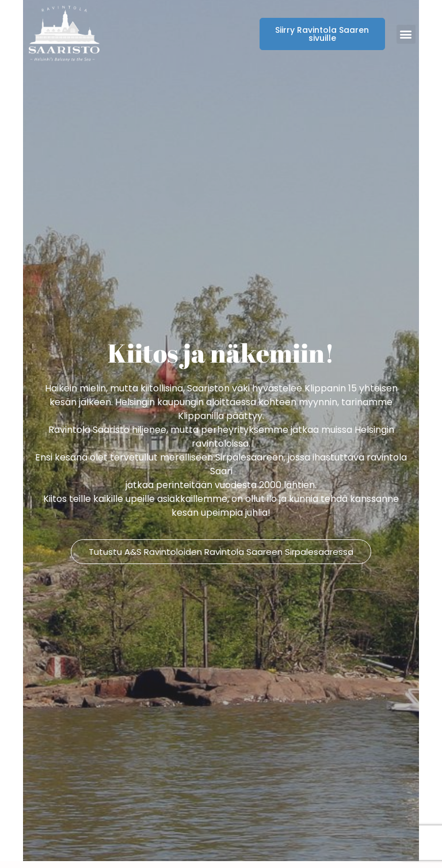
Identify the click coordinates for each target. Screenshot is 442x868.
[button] (406, 34)
